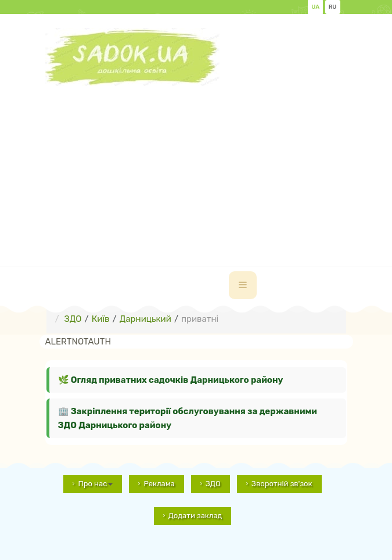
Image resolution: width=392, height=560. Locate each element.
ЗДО (213, 484)
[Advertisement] (219, 167)
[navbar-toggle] (243, 285)
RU (333, 7)
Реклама (159, 484)
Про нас (95, 484)
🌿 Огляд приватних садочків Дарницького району (171, 380)
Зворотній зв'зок (282, 484)
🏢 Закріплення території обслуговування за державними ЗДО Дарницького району (188, 418)
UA (315, 7)
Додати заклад (195, 516)
